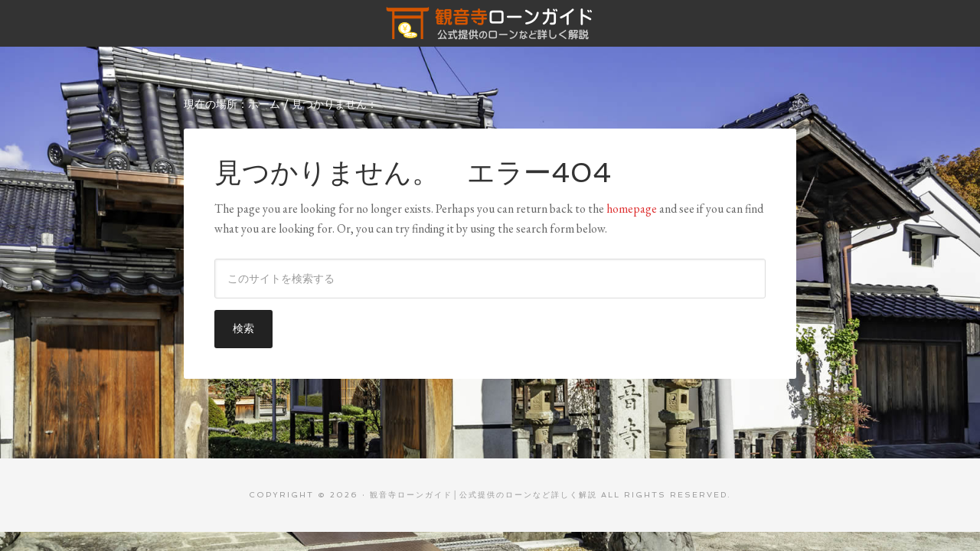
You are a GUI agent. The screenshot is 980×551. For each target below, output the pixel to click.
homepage (632, 209)
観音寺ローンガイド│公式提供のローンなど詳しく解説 (490, 23)
